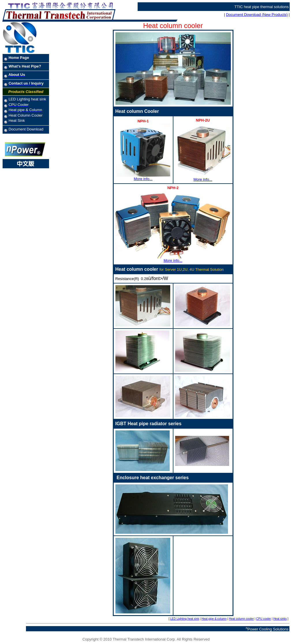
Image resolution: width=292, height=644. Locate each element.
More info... (143, 177)
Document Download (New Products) (257, 15)
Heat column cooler (242, 619)
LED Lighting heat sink (185, 619)
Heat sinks (280, 619)
